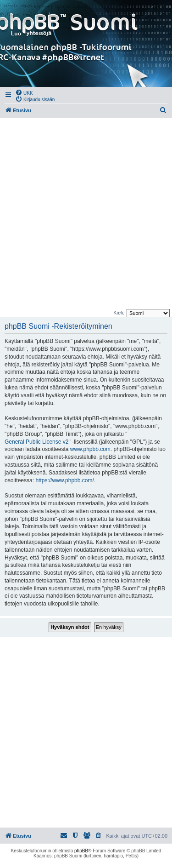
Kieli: (119, 313)
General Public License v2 (36, 442)
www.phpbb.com (90, 449)
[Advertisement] (86, 214)
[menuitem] (24, 92)
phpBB (81, 851)
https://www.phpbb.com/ (64, 480)
